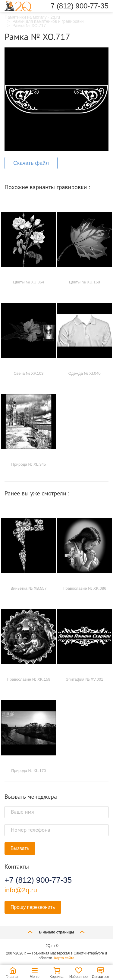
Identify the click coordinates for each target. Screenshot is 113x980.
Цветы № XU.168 (85, 282)
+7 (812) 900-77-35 (38, 880)
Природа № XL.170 (28, 771)
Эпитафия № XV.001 (84, 679)
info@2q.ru (21, 890)
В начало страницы (56, 932)
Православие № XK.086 (84, 588)
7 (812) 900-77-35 (80, 6)
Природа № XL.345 (28, 464)
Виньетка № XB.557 (29, 588)
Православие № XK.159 (29, 679)
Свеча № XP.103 (28, 373)
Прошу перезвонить (33, 907)
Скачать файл (31, 163)
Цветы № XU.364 (28, 282)
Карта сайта (64, 958)
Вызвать (20, 848)
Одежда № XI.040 (85, 373)
